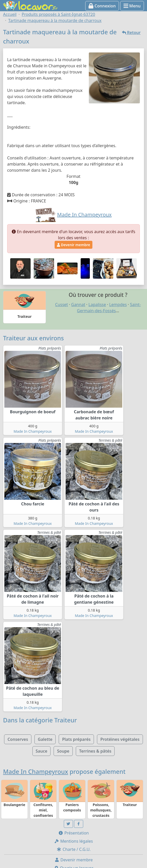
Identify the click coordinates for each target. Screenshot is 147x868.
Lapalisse (97, 305)
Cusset (62, 305)
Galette (45, 739)
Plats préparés (76, 739)
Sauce (42, 751)
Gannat (78, 305)
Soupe (63, 751)
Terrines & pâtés (95, 751)
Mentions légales (73, 841)
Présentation (73, 833)
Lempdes (118, 305)
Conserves (18, 739)
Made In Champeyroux (33, 431)
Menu (132, 6)
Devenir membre (73, 245)
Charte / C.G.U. (73, 849)
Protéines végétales (120, 739)
